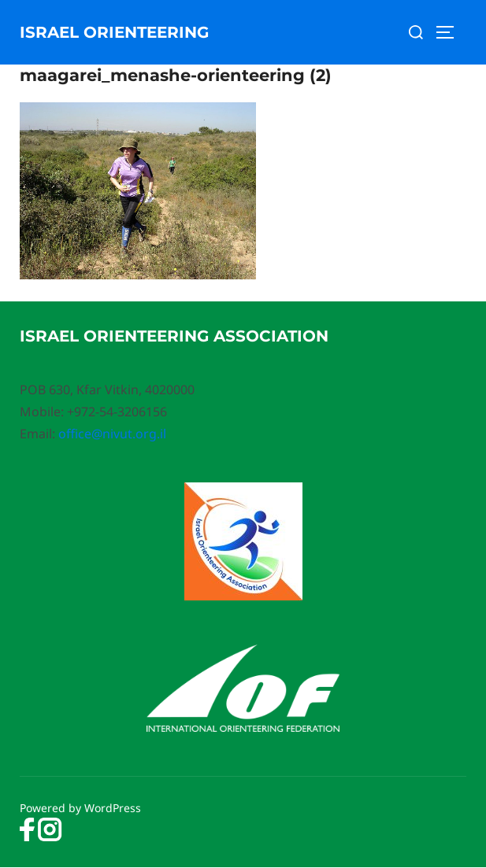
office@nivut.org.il (112, 434)
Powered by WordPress (80, 808)
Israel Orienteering (114, 32)
